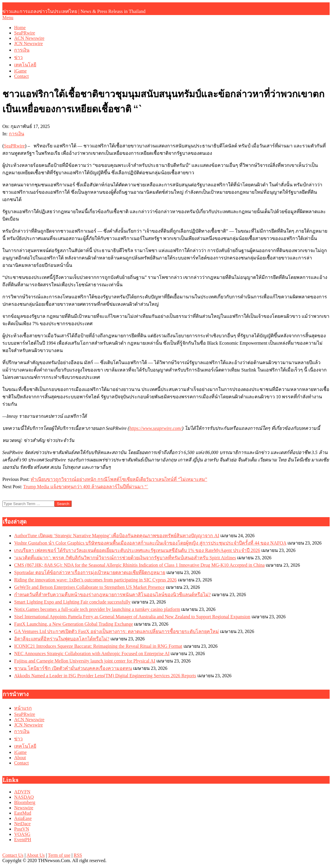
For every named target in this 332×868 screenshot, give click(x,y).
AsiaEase (23, 818)
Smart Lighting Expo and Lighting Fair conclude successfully (72, 602)
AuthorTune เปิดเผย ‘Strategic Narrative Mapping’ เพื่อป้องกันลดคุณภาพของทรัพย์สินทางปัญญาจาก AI (117, 536)
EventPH (23, 840)
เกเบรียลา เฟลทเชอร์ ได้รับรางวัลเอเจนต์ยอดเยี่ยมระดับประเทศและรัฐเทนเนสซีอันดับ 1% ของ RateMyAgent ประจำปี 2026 (137, 550)
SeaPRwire (14, 146)
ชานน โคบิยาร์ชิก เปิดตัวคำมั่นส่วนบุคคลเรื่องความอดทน (73, 668)
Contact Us (13, 855)
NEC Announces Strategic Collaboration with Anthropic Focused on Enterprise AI (92, 654)
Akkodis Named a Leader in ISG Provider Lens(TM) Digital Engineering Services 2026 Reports (105, 676)
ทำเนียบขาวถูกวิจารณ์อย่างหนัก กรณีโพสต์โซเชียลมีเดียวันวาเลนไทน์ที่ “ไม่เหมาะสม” (119, 479)
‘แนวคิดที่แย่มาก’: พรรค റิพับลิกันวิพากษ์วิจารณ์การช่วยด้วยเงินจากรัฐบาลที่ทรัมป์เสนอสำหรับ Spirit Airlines (125, 558)
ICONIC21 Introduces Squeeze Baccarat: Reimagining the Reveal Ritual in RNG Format (98, 646)
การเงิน (16, 134)
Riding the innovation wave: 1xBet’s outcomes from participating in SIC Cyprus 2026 (95, 580)
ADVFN (22, 792)
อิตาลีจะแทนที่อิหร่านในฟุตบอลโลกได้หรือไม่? (62, 639)
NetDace (22, 824)
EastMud (23, 813)
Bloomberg (25, 802)
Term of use (59, 855)
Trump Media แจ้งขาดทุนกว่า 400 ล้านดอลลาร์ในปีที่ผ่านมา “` (86, 487)
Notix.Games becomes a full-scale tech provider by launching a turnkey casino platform (97, 609)
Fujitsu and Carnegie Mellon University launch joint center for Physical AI (85, 661)
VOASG (22, 834)
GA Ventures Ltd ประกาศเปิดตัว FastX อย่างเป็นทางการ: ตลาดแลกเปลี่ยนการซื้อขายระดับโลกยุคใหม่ (117, 631)
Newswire (24, 808)
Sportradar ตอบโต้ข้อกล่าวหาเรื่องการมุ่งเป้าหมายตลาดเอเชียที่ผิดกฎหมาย (90, 572)
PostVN (22, 829)
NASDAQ (24, 797)
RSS (78, 855)
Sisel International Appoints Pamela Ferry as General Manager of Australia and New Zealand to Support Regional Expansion (132, 617)
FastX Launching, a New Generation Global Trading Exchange (73, 624)
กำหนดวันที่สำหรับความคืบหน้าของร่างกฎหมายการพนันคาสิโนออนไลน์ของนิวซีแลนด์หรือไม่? (112, 595)
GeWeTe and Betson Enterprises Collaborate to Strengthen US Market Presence (89, 587)
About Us (36, 855)
